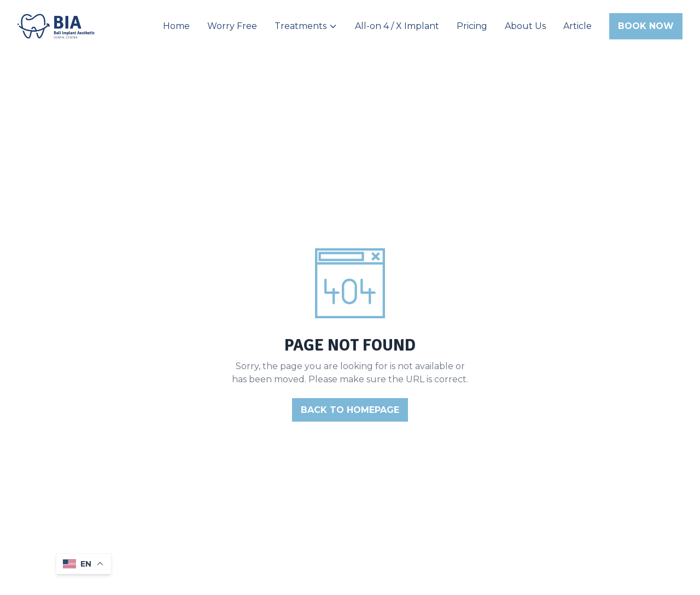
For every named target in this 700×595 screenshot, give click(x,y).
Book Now (646, 26)
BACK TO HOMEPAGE (350, 410)
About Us (525, 26)
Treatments (306, 26)
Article (577, 26)
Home (176, 26)
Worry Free (232, 26)
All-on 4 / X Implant (397, 26)
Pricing (472, 26)
